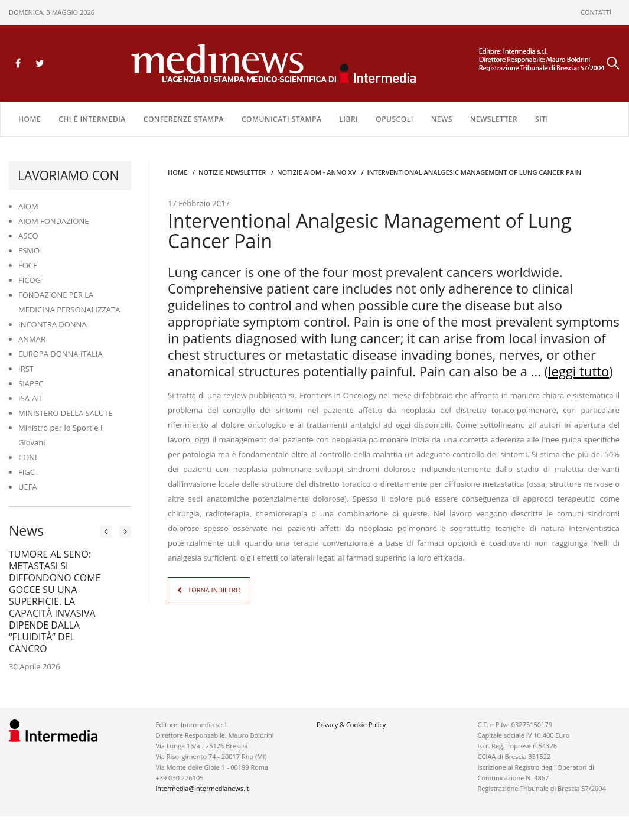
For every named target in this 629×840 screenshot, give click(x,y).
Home (30, 119)
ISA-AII (30, 398)
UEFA (28, 487)
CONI (28, 457)
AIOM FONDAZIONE (54, 221)
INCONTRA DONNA (53, 324)
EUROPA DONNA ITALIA (61, 354)
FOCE (28, 265)
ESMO (29, 250)
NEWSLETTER (494, 119)
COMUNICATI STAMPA (281, 119)
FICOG (30, 280)
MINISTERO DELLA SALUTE (66, 413)
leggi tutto (579, 371)
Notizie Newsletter (232, 172)
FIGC (27, 472)
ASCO (28, 236)
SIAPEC (31, 383)
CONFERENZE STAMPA (184, 119)
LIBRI (348, 119)
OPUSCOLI (395, 119)
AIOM (28, 206)
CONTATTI (596, 12)
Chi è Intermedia (92, 119)
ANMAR (32, 339)
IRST (26, 369)
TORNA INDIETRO (214, 590)
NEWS (442, 119)
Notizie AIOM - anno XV (317, 172)
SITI (542, 119)
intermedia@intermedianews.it (202, 788)
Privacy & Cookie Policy (351, 725)
